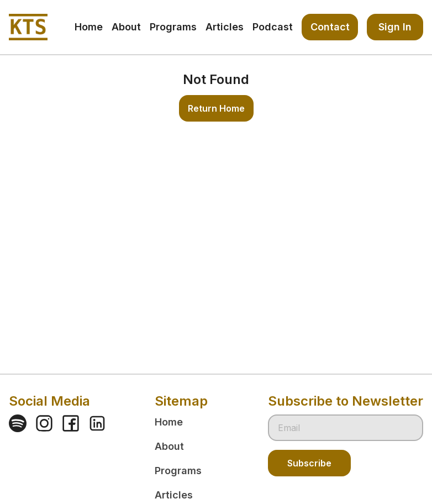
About (169, 446)
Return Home (216, 108)
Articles (174, 495)
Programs (178, 471)
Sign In (395, 27)
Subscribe (309, 463)
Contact (330, 27)
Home (169, 422)
